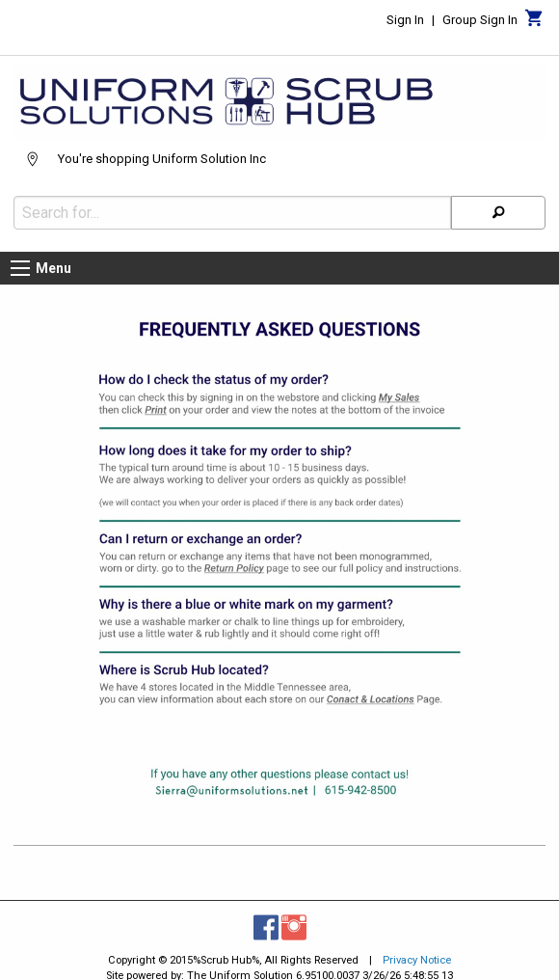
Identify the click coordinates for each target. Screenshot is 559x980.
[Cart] (534, 23)
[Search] (498, 213)
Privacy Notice (417, 960)
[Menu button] (20, 268)
